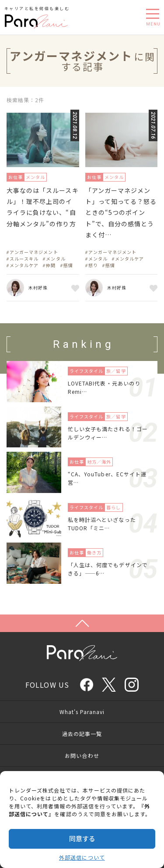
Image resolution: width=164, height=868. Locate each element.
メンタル (35, 177)
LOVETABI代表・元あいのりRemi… (104, 387)
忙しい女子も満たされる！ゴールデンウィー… (108, 433)
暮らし (113, 507)
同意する (82, 838)
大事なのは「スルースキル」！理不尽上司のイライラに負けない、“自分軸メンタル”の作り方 (43, 207)
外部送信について (82, 857)
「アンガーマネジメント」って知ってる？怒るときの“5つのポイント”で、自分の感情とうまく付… (121, 213)
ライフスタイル (86, 371)
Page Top (82, 623)
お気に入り (74, 288)
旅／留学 (116, 371)
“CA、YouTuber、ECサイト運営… (107, 478)
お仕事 (16, 177)
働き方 (94, 552)
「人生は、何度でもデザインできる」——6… (108, 569)
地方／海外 (99, 462)
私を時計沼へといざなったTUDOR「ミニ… (102, 524)
